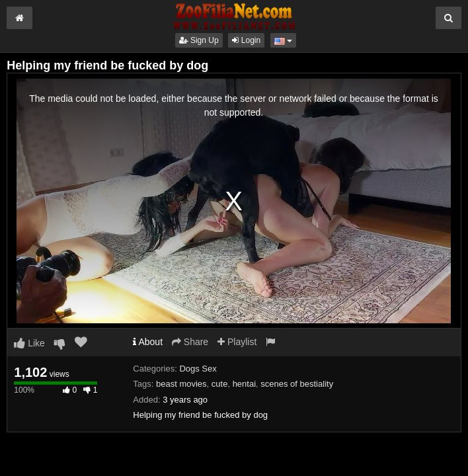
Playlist (237, 342)
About (148, 342)
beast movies (181, 384)
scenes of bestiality (297, 384)
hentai (244, 384)
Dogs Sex (198, 369)
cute (220, 384)
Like (29, 343)
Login (246, 40)
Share (190, 342)
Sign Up (199, 40)
